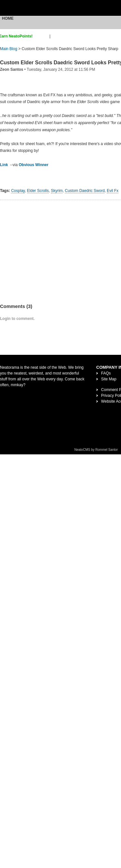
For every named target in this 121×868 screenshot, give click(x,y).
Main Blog (9, 49)
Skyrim (57, 191)
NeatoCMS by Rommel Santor (96, 450)
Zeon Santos (12, 69)
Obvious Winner (34, 165)
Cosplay (18, 191)
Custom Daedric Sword (85, 191)
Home (8, 18)
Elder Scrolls (38, 191)
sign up (42, 36)
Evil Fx (113, 191)
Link (4, 165)
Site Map (109, 379)
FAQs (106, 373)
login (56, 36)
